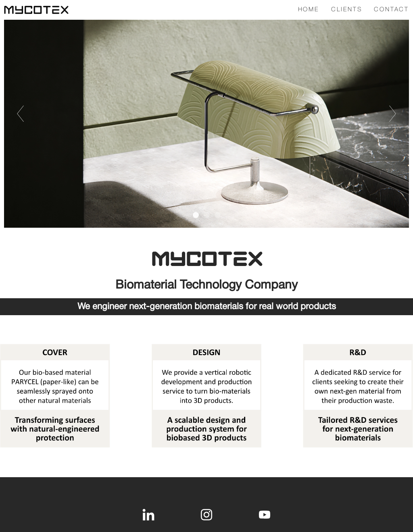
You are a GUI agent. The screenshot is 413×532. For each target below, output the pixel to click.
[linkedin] (148, 515)
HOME (309, 10)
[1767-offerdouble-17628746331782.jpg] (206, 396)
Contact (391, 10)
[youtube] (265, 515)
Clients (347, 10)
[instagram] (206, 515)
